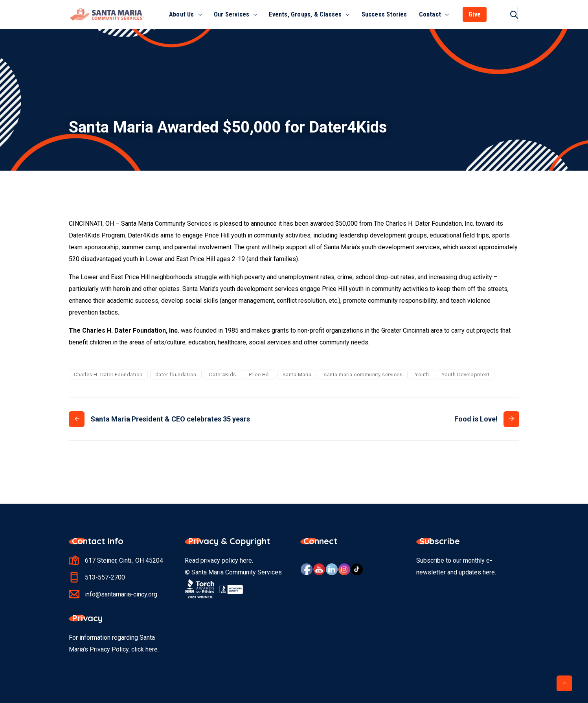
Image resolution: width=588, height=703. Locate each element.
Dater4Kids (223, 375)
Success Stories (384, 14)
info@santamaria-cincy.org (121, 594)
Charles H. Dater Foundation (108, 375)
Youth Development (466, 375)
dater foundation (176, 375)
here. (152, 649)
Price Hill (259, 375)
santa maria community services (363, 375)
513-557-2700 (105, 577)
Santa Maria (297, 375)
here (246, 560)
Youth (422, 375)
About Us (182, 14)
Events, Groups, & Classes (305, 14)
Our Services (232, 14)
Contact (430, 14)
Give (475, 14)
